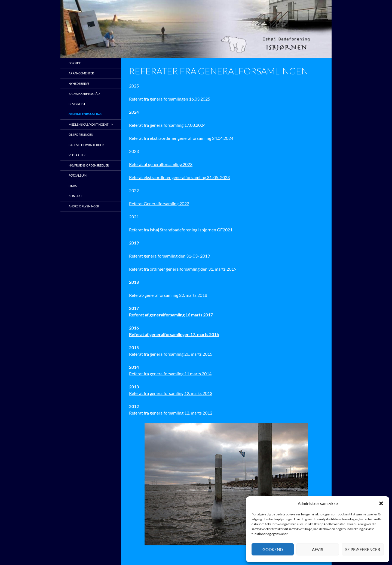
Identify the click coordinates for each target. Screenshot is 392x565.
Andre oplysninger (84, 206)
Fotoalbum (78, 175)
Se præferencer (363, 549)
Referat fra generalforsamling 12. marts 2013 (171, 393)
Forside (75, 63)
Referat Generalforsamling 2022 (159, 203)
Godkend (273, 549)
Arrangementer (81, 73)
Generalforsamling (85, 114)
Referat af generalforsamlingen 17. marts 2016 (174, 334)
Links (73, 186)
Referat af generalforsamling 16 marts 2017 (171, 315)
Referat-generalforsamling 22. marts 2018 (168, 295)
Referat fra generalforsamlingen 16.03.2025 (170, 99)
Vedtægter (77, 155)
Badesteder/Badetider (86, 145)
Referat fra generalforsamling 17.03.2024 (167, 125)
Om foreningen (81, 135)
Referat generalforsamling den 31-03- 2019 (169, 256)
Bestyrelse (77, 104)
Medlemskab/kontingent (88, 124)
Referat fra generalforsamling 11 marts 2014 (170, 374)
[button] (381, 503)
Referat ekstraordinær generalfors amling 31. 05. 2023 (179, 177)
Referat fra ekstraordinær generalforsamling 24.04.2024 (181, 138)
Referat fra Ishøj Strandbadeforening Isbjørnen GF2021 (181, 230)
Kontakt (75, 196)
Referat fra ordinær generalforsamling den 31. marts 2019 (183, 269)
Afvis (318, 549)
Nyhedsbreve (79, 84)
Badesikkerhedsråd (84, 94)
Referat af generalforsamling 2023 (161, 164)
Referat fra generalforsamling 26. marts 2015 (171, 354)
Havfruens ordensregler (89, 165)
